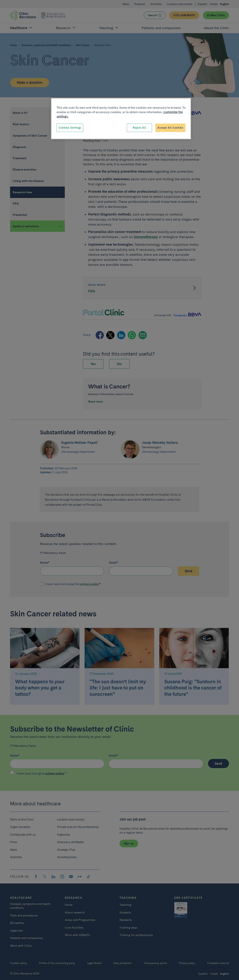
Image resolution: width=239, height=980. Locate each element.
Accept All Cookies (170, 128)
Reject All (139, 128)
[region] (121, 119)
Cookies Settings (70, 128)
